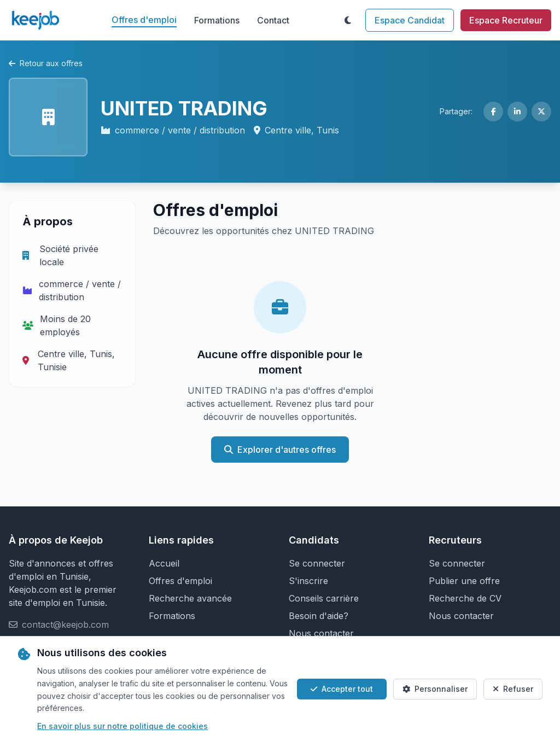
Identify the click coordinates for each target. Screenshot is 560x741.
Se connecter (317, 563)
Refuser (513, 689)
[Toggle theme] (348, 20)
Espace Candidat (410, 20)
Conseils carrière (324, 598)
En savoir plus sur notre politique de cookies (122, 726)
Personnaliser (435, 689)
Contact (273, 20)
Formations (217, 20)
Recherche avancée (190, 598)
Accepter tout (342, 689)
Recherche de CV (465, 598)
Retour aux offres (46, 63)
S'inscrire (308, 581)
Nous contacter (321, 633)
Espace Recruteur (506, 20)
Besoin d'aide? (319, 616)
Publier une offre (464, 581)
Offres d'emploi (144, 20)
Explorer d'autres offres (280, 450)
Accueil (164, 563)
